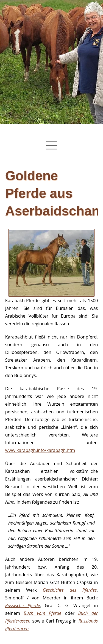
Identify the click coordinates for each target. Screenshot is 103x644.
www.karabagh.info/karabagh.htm (40, 450)
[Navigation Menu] (52, 145)
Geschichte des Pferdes (70, 590)
